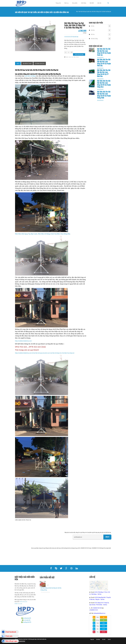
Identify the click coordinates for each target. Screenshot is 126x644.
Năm (98, 629)
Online (98, 617)
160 (104, 617)
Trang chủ (58, 3)
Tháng (98, 626)
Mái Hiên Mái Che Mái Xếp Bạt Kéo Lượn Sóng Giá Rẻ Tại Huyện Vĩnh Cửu (104, 62)
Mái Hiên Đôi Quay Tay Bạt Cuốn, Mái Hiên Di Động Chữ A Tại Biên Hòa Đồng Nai (43, 234)
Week (98, 623)
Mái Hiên (93, 30)
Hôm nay (98, 620)
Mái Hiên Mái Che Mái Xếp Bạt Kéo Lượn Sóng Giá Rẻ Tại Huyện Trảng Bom (104, 84)
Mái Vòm (93, 34)
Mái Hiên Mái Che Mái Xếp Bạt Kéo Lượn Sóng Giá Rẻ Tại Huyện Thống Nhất (104, 95)
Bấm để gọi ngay (12, 641)
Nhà (77, 11)
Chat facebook (11, 632)
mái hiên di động (30, 76)
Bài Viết (92, 3)
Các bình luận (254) (40, 63)
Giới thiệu (84, 3)
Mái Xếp (93, 26)
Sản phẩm (75, 3)
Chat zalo (9, 636)
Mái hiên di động (94, 38)
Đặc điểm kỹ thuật (27, 63)
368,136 (104, 632)
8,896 (104, 623)
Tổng (98, 632)
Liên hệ (99, 3)
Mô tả (18, 63)
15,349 (104, 626)
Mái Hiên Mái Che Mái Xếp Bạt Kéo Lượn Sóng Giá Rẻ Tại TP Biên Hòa (104, 73)
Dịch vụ (66, 3)
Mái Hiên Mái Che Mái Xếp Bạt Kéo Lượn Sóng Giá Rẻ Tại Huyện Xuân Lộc (104, 52)
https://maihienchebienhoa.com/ (23, 341)
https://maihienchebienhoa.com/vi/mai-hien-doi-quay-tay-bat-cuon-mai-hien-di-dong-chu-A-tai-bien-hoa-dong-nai (45, 353)
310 (104, 620)
